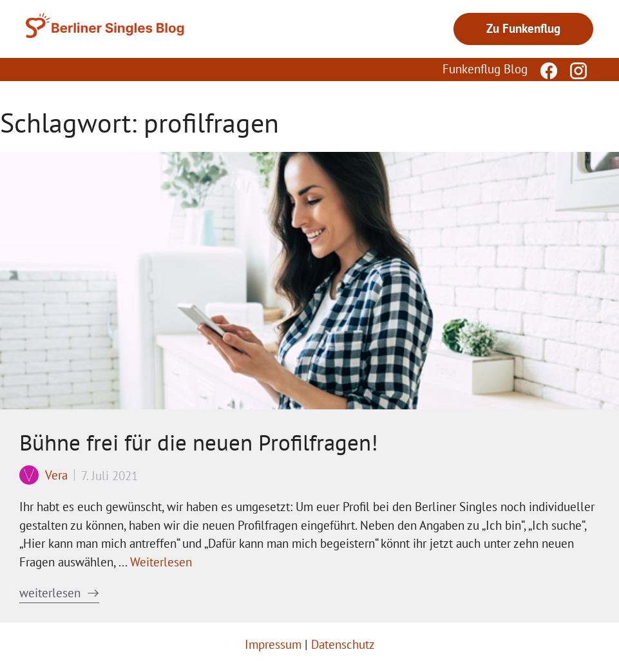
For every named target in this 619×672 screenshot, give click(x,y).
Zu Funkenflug (523, 28)
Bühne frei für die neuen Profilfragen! (199, 442)
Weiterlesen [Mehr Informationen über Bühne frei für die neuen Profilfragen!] (161, 562)
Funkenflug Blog (485, 69)
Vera (56, 475)
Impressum (273, 644)
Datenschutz (343, 644)
